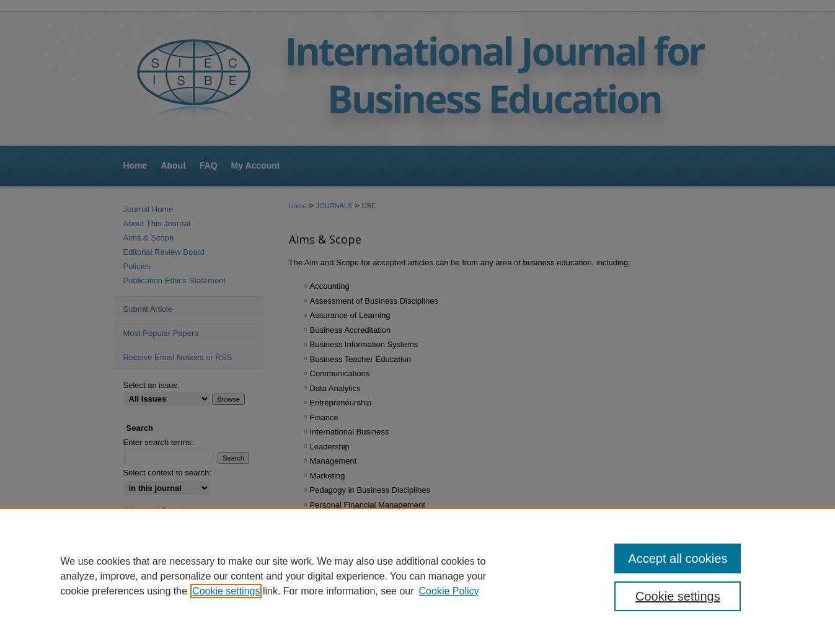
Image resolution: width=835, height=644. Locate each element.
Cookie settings (226, 591)
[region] (417, 576)
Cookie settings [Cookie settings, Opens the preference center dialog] (678, 596)
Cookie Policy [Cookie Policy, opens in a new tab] (449, 591)
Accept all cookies (678, 558)
